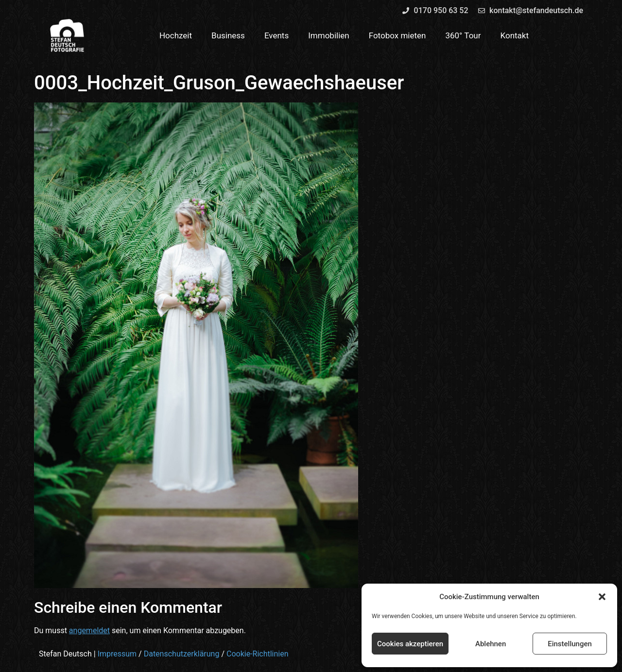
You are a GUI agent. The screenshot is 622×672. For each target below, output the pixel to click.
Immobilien (329, 35)
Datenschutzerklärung (182, 654)
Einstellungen (570, 644)
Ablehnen (491, 644)
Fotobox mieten (397, 35)
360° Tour (463, 35)
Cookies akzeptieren (410, 644)
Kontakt (515, 35)
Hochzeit (176, 35)
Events (276, 35)
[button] (602, 597)
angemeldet (89, 630)
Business (228, 35)
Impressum (117, 654)
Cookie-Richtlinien (258, 654)
